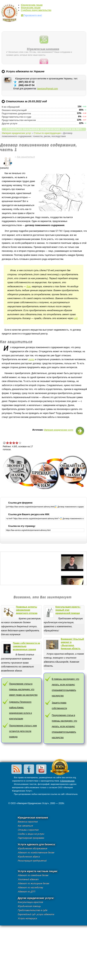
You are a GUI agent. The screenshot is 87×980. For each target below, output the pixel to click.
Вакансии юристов (28, 822)
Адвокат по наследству (30, 888)
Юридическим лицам (32, 5)
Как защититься (26, 157)
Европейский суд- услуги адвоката (36, 914)
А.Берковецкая (67, 781)
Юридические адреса (29, 857)
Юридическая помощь (29, 906)
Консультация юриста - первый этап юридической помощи (68, 610)
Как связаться (25, 826)
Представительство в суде (33, 910)
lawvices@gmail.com (47, 89)
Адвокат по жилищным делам (33, 883)
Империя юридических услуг (10, 14)
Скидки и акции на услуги (31, 834)
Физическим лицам (31, 8)
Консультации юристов (30, 902)
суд (76, 318)
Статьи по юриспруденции (47, 133)
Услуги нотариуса (27, 918)
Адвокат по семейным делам (33, 875)
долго (31, 359)
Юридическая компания (43, 49)
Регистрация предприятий (32, 861)
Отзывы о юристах (28, 830)
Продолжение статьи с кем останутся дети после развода (23, 731)
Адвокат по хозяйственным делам (36, 853)
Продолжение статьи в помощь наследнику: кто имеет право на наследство (23, 689)
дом (29, 287)
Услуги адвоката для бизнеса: (37, 845)
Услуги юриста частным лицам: (38, 871)
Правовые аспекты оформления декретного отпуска (27, 610)
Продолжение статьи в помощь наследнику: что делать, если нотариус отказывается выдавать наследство (64, 726)
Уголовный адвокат (28, 879)
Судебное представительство (36, 10)
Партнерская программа (31, 838)
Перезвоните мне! (33, 15)
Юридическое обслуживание (33, 848)
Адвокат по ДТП (26, 892)
